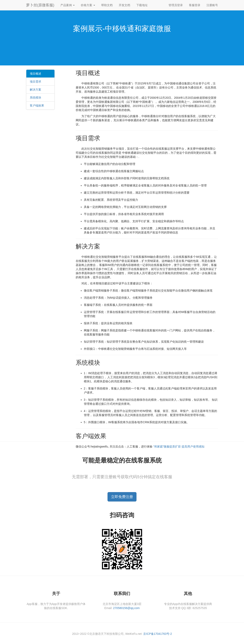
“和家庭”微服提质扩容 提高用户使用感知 (179, 447)
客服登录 (195, 5)
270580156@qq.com (126, 608)
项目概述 (35, 74)
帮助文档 (107, 5)
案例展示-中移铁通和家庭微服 (122, 29)
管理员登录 (176, 5)
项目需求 (35, 82)
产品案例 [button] (68, 5)
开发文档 (124, 5)
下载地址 (142, 5)
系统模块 (35, 98)
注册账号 (212, 5)
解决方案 (35, 90)
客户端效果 (37, 105)
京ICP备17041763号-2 (157, 634)
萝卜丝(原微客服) (40, 5)
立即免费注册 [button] (122, 497)
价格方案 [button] (88, 5)
